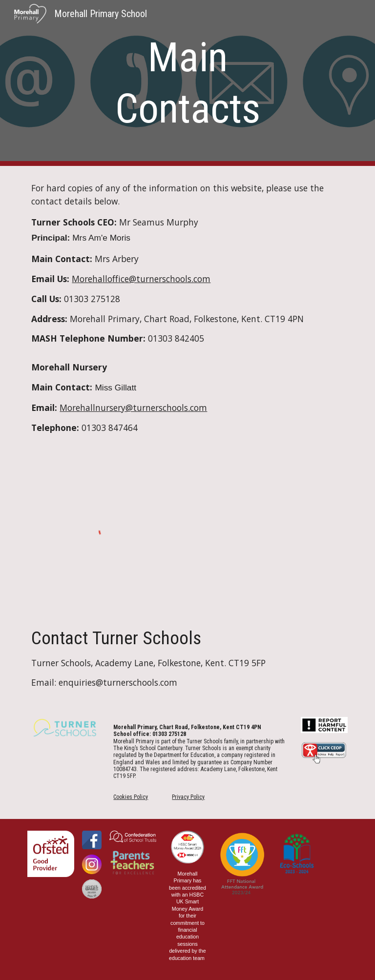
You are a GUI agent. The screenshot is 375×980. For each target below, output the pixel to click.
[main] (187, 83)
